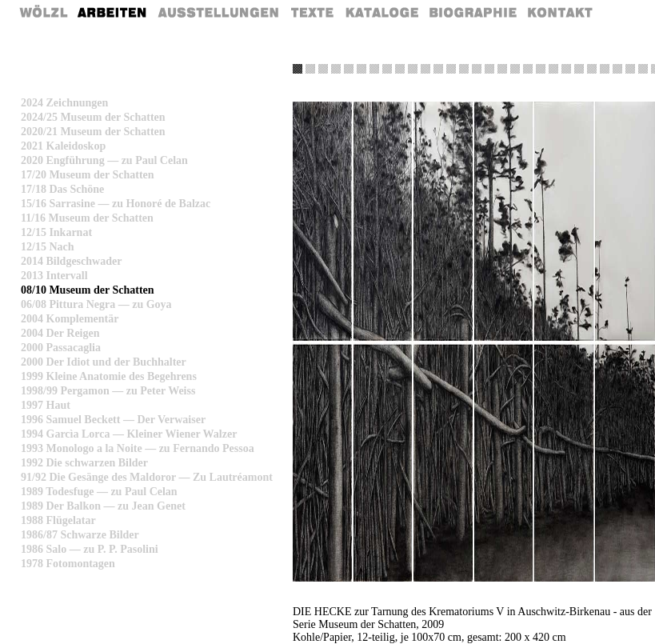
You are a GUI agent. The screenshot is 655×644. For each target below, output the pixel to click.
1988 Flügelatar (58, 520)
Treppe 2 (566, 69)
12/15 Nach (48, 247)
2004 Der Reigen (60, 333)
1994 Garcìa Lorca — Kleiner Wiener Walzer (129, 434)
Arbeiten (113, 12)
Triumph (617, 69)
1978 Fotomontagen (68, 564)
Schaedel (502, 69)
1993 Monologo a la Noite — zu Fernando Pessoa (138, 448)
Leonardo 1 (438, 69)
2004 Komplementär (70, 319)
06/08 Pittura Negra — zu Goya (96, 304)
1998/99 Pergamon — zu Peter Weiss (108, 391)
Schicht (400, 69)
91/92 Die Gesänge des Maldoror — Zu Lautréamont (147, 477)
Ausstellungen (218, 12)
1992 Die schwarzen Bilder (84, 463)
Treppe (425, 69)
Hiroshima (541, 69)
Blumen (553, 69)
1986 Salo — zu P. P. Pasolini (90, 549)
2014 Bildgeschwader (71, 261)
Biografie (473, 12)
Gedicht (323, 69)
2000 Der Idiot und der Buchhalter (104, 362)
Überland (374, 69)
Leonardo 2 (451, 69)
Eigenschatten (515, 69)
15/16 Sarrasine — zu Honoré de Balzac (116, 204)
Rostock (528, 69)
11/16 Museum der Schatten (87, 218)
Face (605, 69)
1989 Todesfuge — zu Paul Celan (99, 492)
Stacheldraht (464, 69)
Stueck (643, 69)
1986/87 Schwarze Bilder (80, 535)
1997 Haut (46, 405)
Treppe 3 (592, 69)
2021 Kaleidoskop (63, 146)
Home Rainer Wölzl (44, 12)
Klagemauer (579, 69)
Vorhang (387, 69)
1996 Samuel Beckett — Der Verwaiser (113, 420)
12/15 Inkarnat (56, 232)
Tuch (477, 69)
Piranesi (413, 69)
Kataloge (382, 12)
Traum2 (349, 69)
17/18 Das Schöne (62, 189)
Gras (310, 69)
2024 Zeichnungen (64, 103)
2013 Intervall (54, 276)
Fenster (630, 69)
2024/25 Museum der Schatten (93, 117)
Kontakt (561, 12)
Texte (311, 12)
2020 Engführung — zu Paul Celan (104, 160)
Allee (489, 69)
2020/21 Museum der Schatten (93, 132)
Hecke (298, 69)
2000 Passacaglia (61, 348)
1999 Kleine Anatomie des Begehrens (109, 376)
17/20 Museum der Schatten (88, 175)
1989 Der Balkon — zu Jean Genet (103, 506)
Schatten (361, 69)
